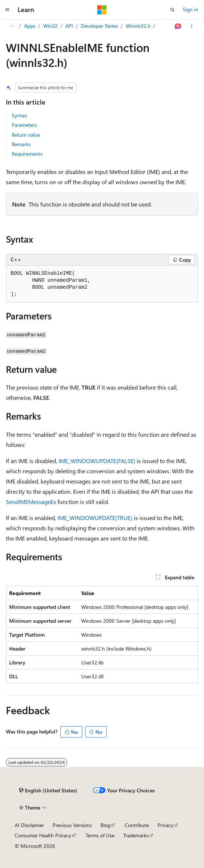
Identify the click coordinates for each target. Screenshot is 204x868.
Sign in (190, 9)
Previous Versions (72, 825)
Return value (26, 135)
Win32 (50, 26)
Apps (30, 26)
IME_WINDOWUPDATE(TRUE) (95, 518)
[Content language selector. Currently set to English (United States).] (48, 791)
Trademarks (136, 835)
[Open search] (173, 10)
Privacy (166, 825)
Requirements (27, 154)
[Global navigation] (7, 10)
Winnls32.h (138, 26)
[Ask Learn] (178, 26)
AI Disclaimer (29, 825)
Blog (105, 825)
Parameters (24, 125)
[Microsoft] (102, 10)
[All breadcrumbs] (12, 26)
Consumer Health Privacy (43, 835)
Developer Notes (99, 26)
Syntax (19, 115)
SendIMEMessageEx (31, 502)
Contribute (137, 825)
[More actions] (192, 26)
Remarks (21, 144)
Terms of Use (100, 835)
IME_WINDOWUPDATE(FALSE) (97, 461)
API (69, 26)
